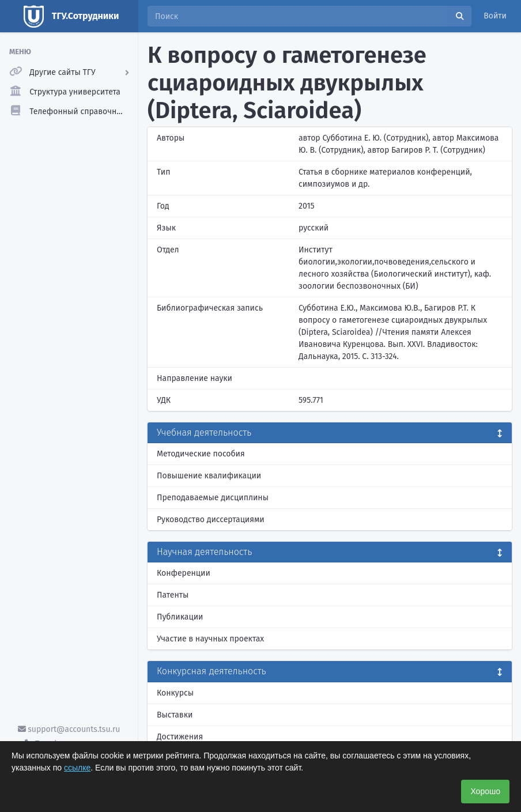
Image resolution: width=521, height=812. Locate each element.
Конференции (184, 573)
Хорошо (485, 791)
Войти (495, 16)
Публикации (180, 617)
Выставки (175, 715)
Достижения (180, 737)
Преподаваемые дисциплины (213, 498)
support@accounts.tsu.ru (69, 729)
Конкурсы (175, 693)
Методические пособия (201, 454)
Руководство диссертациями (211, 520)
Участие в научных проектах (210, 639)
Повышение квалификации (209, 476)
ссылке (77, 768)
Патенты (173, 595)
